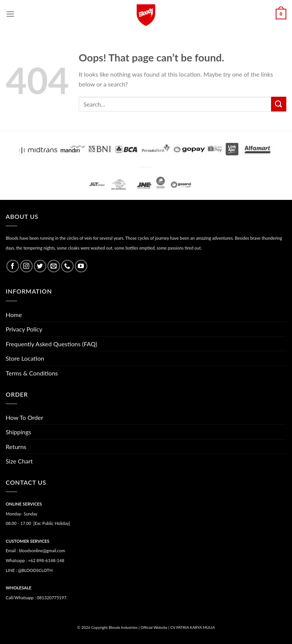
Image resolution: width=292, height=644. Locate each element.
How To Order (24, 417)
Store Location (25, 358)
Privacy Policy (24, 329)
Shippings (18, 432)
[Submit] (279, 104)
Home (14, 315)
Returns (16, 447)
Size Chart (19, 461)
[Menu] (10, 14)
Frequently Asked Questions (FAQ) (51, 344)
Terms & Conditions (32, 373)
